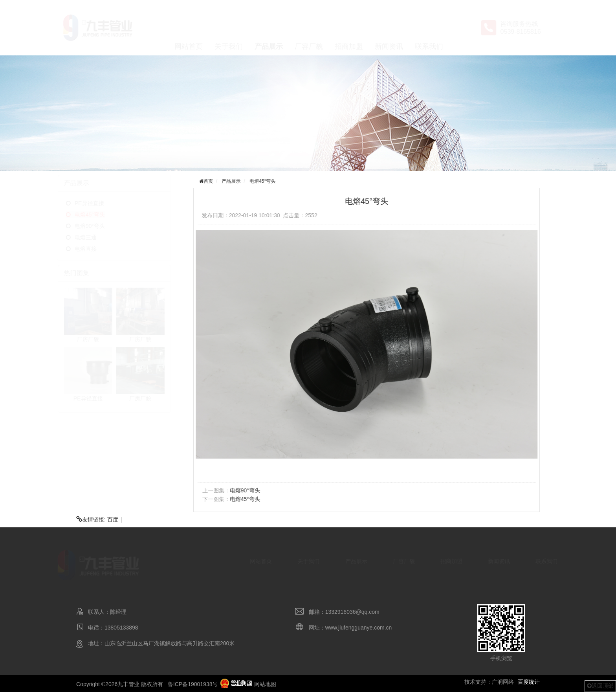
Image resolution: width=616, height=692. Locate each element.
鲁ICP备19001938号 (193, 684)
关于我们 (229, 28)
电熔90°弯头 (102, 226)
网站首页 (189, 28)
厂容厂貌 (309, 28)
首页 (211, 181)
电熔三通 (97, 237)
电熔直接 (97, 249)
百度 (113, 519)
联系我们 (429, 28)
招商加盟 (349, 28)
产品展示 (269, 28)
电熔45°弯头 (102, 215)
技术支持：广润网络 (489, 682)
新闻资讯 (389, 28)
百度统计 (529, 682)
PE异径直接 (101, 203)
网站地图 (265, 684)
